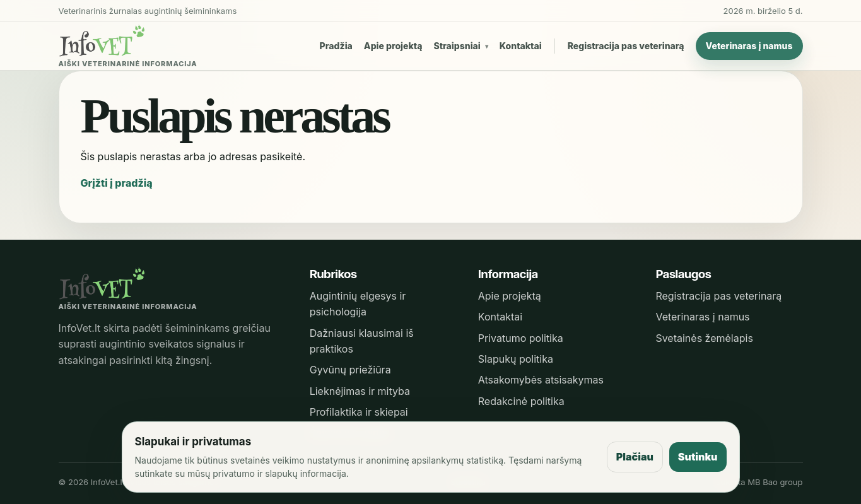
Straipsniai (457, 46)
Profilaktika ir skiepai (359, 412)
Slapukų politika (516, 359)
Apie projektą (393, 46)
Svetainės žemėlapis (704, 338)
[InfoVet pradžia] (128, 46)
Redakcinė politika (521, 401)
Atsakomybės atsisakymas (541, 380)
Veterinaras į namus (749, 46)
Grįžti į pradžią (117, 183)
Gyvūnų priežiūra (350, 370)
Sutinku (698, 457)
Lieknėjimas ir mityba (360, 391)
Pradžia (336, 46)
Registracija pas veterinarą (626, 46)
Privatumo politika (521, 338)
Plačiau (635, 457)
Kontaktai (521, 46)
